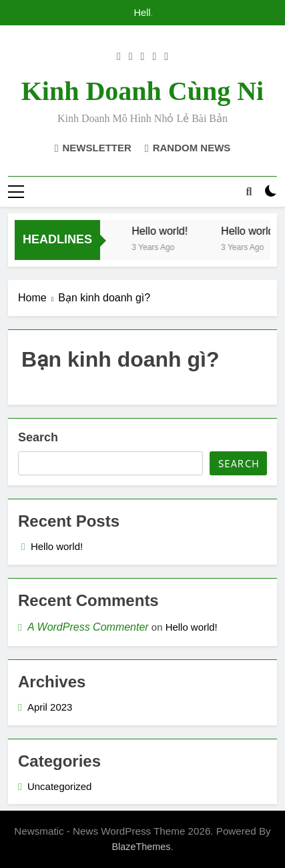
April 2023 (50, 707)
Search (38, 437)
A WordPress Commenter (88, 627)
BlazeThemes (141, 847)
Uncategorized (59, 786)
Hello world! (143, 13)
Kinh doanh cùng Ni (142, 91)
